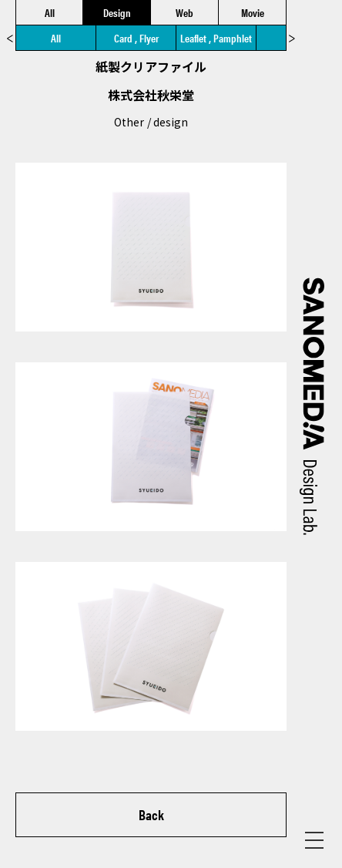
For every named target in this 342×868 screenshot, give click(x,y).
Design (117, 12)
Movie (253, 12)
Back (151, 814)
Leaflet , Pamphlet (216, 38)
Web (184, 12)
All (50, 12)
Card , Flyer (136, 38)
